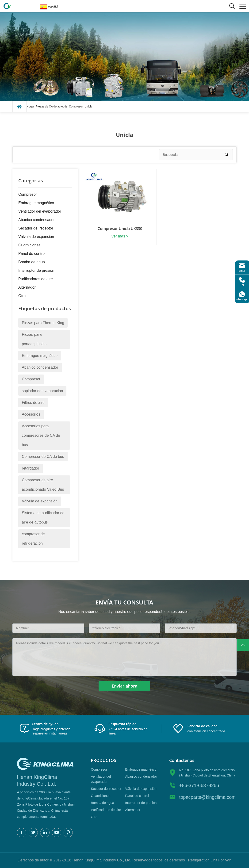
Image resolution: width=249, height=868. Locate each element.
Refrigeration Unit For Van (210, 860)
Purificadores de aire (36, 279)
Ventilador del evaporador (40, 211)
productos (103, 760)
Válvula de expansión (36, 237)
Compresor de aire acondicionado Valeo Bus (43, 485)
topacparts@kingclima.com (207, 797)
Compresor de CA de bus (43, 457)
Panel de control (32, 254)
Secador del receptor (36, 228)
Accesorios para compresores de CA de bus (41, 435)
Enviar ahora (124, 686)
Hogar (30, 107)
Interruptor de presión (36, 270)
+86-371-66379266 (199, 785)
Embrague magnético (36, 203)
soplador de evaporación (42, 391)
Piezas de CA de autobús (52, 107)
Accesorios (31, 414)
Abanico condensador (36, 220)
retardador (31, 468)
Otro (22, 296)
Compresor (76, 107)
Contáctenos (182, 760)
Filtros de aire (33, 403)
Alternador (27, 287)
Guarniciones (29, 245)
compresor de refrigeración (33, 539)
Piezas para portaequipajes (34, 339)
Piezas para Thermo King (43, 323)
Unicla (88, 107)
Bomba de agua (32, 262)
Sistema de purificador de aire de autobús (43, 518)
